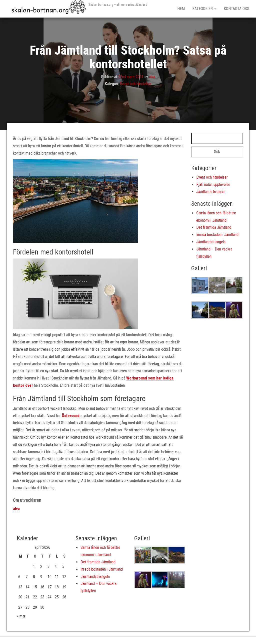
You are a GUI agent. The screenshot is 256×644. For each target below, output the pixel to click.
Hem (181, 9)
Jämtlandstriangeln (211, 242)
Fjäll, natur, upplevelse (213, 184)
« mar (21, 616)
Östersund (71, 416)
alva (152, 77)
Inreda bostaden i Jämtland (217, 235)
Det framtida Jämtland (214, 227)
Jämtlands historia (210, 192)
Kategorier (204, 9)
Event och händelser (136, 84)
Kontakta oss (236, 9)
